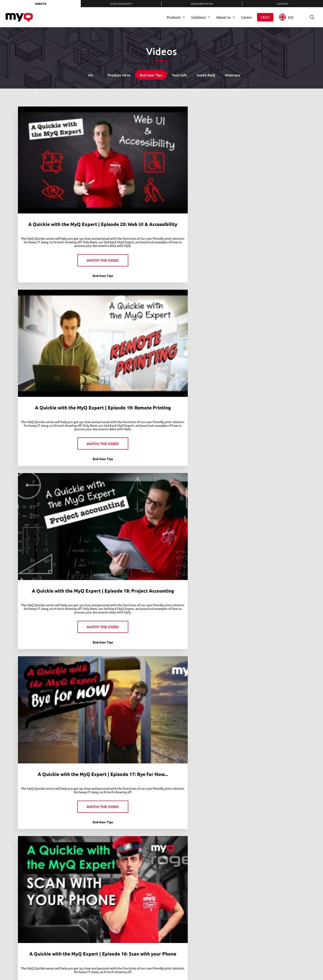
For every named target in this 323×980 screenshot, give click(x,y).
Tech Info (179, 75)
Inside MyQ (206, 75)
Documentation (202, 4)
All (91, 75)
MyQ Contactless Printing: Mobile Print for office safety (51, 852)
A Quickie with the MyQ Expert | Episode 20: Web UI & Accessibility (51, 165)
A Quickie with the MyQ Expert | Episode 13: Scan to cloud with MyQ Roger (272, 305)
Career (247, 17)
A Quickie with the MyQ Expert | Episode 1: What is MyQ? (272, 711)
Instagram (257, 966)
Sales (265, 17)
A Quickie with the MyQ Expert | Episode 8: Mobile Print (51, 578)
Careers (121, 966)
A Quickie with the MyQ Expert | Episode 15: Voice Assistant (125, 305)
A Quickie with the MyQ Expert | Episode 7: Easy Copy (125, 578)
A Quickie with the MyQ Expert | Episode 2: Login (198, 708)
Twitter (230, 966)
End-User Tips (151, 75)
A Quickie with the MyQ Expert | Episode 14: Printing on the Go (198, 305)
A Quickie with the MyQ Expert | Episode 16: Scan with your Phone (51, 305)
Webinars (232, 75)
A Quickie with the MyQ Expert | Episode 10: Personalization (198, 439)
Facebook (239, 966)
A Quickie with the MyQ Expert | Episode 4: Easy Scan (125, 711)
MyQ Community (121, 4)
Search (310, 17)
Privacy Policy (155, 966)
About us (223, 17)
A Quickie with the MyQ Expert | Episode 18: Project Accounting (198, 165)
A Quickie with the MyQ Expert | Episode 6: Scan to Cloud (198, 578)
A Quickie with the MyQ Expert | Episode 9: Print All (272, 439)
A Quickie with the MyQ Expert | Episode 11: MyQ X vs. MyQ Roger (125, 439)
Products (174, 17)
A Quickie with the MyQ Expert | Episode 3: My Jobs (51, 711)
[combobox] (289, 17)
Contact (283, 4)
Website (40, 4)
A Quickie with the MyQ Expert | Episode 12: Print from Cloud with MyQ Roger (51, 441)
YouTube (248, 966)
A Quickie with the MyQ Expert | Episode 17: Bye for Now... (272, 165)
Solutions (199, 17)
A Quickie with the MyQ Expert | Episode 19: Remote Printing (125, 165)
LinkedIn (220, 966)
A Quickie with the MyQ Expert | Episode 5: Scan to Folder (272, 578)
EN (286, 17)
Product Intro (119, 75)
